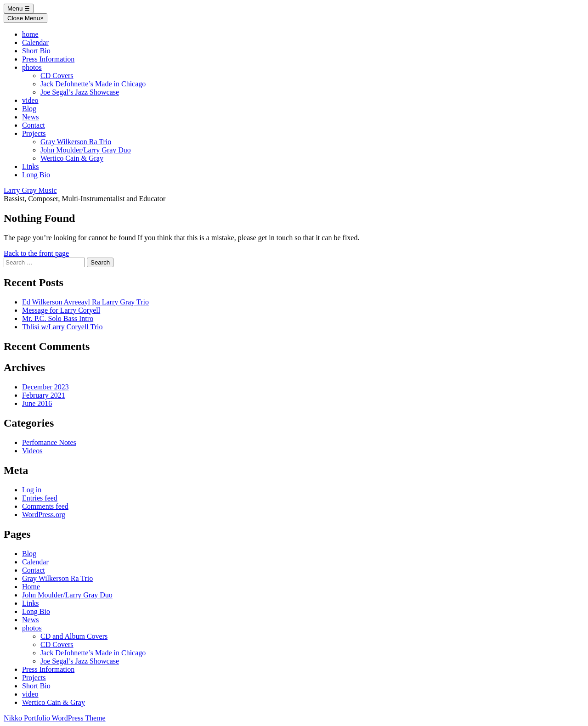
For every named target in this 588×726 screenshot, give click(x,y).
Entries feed (40, 498)
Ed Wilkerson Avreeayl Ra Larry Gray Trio (85, 302)
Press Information (48, 59)
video (30, 100)
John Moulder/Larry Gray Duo (86, 150)
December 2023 (45, 387)
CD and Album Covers (74, 636)
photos (32, 67)
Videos (32, 451)
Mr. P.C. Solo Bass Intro (58, 318)
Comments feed (45, 506)
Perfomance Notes (49, 442)
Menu (19, 8)
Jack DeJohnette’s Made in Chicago (93, 84)
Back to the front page (36, 253)
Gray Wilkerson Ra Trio (76, 142)
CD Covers (57, 76)
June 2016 (37, 403)
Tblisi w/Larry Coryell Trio (62, 327)
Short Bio (36, 51)
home (30, 34)
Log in (32, 490)
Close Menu (25, 18)
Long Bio (36, 175)
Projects (34, 133)
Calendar (35, 42)
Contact (34, 125)
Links (30, 166)
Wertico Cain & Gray (72, 158)
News (30, 117)
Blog (29, 109)
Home (31, 587)
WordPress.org (44, 515)
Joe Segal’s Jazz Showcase (80, 92)
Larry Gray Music (30, 190)
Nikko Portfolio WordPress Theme (55, 718)
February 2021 (44, 395)
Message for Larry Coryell (61, 310)
